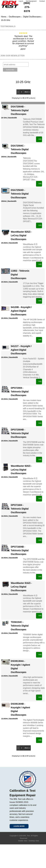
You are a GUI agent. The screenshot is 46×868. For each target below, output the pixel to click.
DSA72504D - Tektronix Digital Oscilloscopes (20, 194)
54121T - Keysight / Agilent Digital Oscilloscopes (21, 350)
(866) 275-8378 (27, 7)
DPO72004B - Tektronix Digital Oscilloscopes (20, 433)
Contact (42, 1)
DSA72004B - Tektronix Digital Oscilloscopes (20, 110)
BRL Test (26, 836)
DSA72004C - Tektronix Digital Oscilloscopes (20, 149)
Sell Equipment (31, 1)
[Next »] (27, 92)
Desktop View (34, 841)
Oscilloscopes (15, 17)
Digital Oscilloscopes (32, 17)
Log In (21, 1)
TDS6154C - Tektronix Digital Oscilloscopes (20, 626)
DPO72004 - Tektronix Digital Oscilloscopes (20, 392)
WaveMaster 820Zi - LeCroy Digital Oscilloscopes (21, 470)
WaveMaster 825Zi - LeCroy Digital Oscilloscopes (21, 235)
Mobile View (23, 841)
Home (3, 17)
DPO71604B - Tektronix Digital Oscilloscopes (20, 550)
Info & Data (40, 139)
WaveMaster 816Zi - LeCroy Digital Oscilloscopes (21, 587)
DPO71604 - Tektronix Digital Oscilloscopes (20, 509)
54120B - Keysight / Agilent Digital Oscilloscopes (21, 311)
